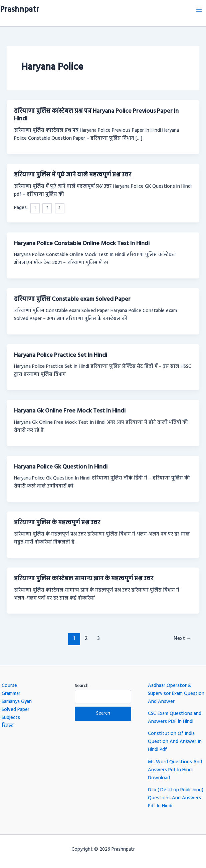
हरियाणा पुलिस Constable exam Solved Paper (72, 299)
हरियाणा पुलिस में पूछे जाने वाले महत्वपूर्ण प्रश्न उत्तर (73, 175)
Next (183, 639)
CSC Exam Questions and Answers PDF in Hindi (175, 718)
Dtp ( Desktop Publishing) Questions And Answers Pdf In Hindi (176, 798)
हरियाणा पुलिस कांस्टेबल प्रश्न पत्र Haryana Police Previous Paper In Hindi (96, 115)
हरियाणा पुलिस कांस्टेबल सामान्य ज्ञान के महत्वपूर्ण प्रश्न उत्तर (84, 579)
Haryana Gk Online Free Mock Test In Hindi (70, 411)
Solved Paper (16, 710)
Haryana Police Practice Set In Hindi (61, 355)
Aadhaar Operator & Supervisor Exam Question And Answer (176, 694)
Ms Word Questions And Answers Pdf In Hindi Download (175, 770)
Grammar (11, 694)
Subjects (11, 718)
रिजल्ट (8, 726)
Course (9, 686)
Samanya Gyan (17, 702)
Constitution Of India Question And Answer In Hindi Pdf (175, 742)
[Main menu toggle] (199, 10)
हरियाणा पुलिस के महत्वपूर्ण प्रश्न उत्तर (57, 523)
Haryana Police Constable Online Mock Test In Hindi (82, 244)
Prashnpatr (20, 10)
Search (82, 686)
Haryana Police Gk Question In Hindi (61, 467)
